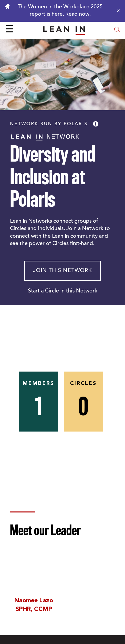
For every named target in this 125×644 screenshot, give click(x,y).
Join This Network (62, 271)
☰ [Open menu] (9, 30)
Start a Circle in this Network (63, 291)
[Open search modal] (117, 30)
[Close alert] (117, 11)
